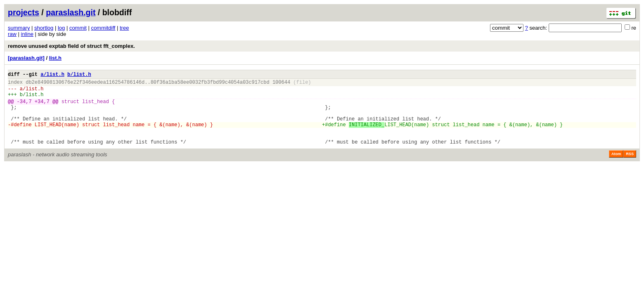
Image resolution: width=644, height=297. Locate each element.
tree (124, 28)
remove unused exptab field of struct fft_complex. (71, 46)
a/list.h (52, 75)
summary (19, 28)
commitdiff (103, 28)
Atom (616, 169)
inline (27, 34)
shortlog (44, 28)
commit (78, 28)
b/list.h (79, 75)
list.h (55, 58)
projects (24, 12)
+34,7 (42, 107)
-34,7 (24, 107)
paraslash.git (71, 12)
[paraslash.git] (26, 58)
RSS (630, 169)
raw (12, 34)
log (61, 28)
